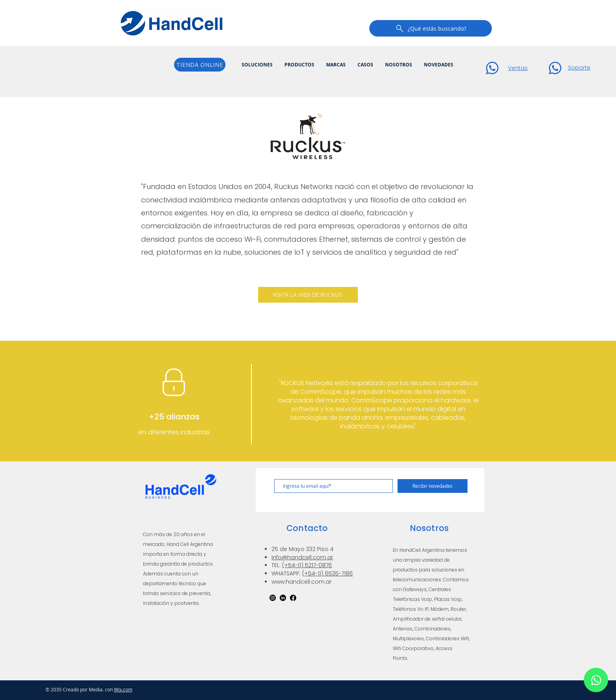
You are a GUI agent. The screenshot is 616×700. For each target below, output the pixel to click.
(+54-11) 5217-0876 (307, 565)
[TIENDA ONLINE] (200, 65)
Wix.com (123, 689)
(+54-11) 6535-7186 (327, 573)
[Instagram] (273, 598)
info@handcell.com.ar (302, 557)
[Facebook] (293, 598)
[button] (257, 65)
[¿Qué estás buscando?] (431, 28)
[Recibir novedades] (433, 486)
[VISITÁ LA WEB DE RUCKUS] (308, 295)
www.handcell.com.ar (302, 582)
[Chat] (492, 68)
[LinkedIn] (283, 598)
